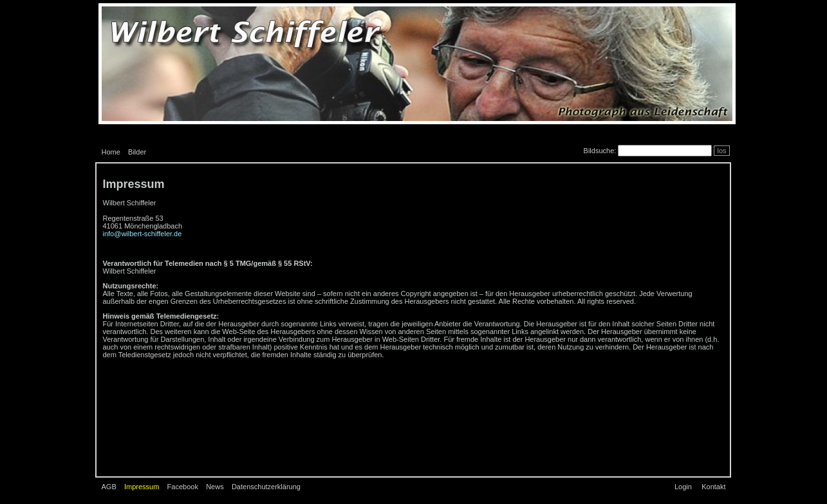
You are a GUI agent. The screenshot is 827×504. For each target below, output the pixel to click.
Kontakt (713, 487)
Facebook (183, 487)
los (721, 151)
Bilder (137, 152)
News (215, 487)
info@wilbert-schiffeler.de (143, 234)
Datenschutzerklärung (266, 487)
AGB (109, 487)
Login (683, 487)
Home (111, 152)
